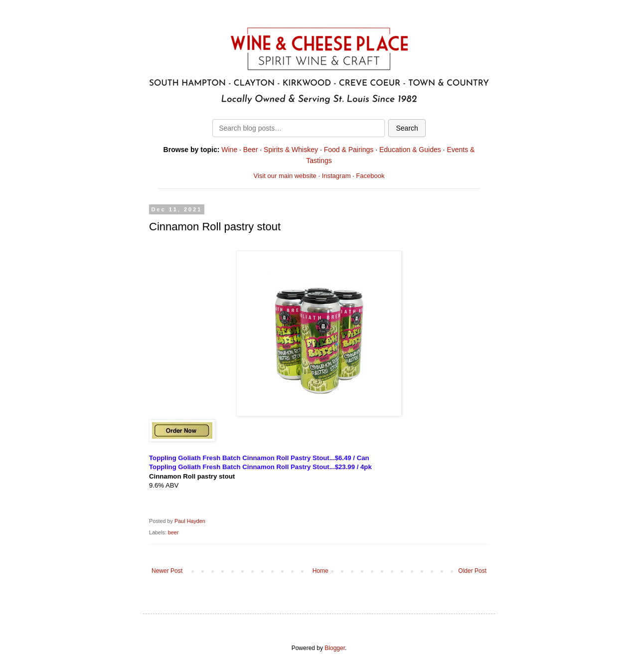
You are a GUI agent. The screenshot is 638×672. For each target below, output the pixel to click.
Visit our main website (285, 176)
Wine (229, 150)
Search (407, 128)
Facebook (370, 176)
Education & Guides (410, 150)
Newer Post (167, 571)
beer (173, 532)
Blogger (335, 648)
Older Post (472, 571)
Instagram (336, 176)
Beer (251, 150)
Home (320, 571)
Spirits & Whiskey (291, 150)
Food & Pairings (349, 150)
